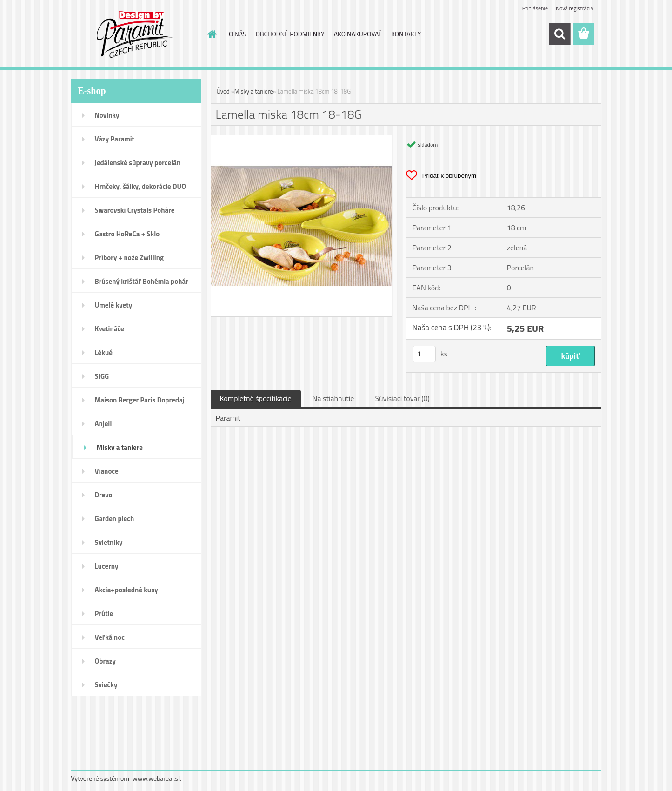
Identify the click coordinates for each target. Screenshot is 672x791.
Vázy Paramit (115, 139)
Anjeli (103, 424)
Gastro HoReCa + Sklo (127, 234)
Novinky (107, 115)
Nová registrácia (575, 8)
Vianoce (107, 471)
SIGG (102, 376)
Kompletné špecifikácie (256, 398)
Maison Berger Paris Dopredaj (140, 400)
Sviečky (106, 685)
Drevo (104, 495)
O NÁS (238, 34)
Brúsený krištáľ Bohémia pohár (142, 281)
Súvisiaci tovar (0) (402, 398)
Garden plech (115, 519)
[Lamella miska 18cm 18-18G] (302, 139)
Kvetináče (110, 329)
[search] (559, 34)
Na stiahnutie (333, 398)
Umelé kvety (114, 305)
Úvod (223, 91)
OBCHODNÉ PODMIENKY (290, 34)
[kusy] (424, 354)
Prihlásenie (535, 8)
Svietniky (109, 542)
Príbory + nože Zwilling (130, 258)
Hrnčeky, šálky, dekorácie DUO (141, 186)
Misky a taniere (120, 447)
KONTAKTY (406, 34)
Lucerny (107, 566)
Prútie (104, 613)
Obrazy (106, 661)
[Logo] (135, 34)
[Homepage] (211, 34)
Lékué (104, 352)
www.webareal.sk (157, 778)
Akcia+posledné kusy (126, 590)
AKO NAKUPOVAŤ (358, 34)
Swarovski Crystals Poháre (135, 210)
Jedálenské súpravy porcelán (138, 163)
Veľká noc (110, 637)
